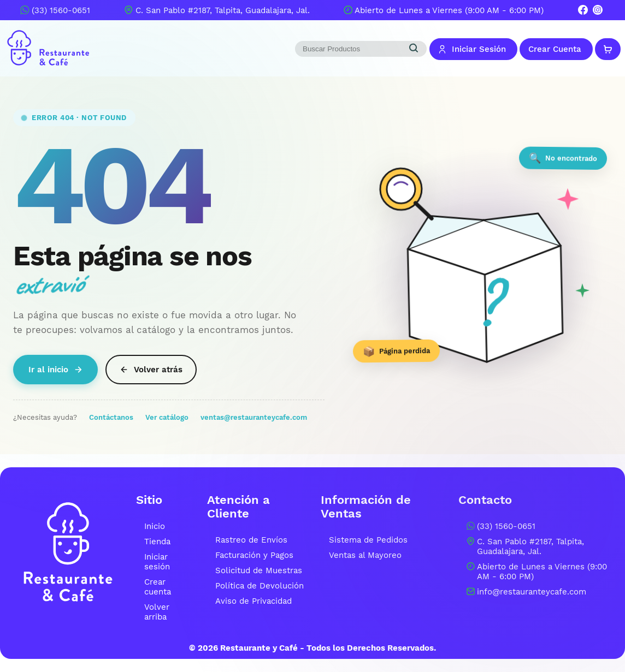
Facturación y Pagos (254, 555)
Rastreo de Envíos (251, 540)
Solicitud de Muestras (259, 570)
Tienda (157, 542)
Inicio (155, 526)
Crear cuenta (158, 587)
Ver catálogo (167, 417)
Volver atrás (151, 370)
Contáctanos (111, 417)
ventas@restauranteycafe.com (254, 417)
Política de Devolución (260, 586)
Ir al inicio (55, 370)
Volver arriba (157, 612)
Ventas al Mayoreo (365, 555)
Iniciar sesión (157, 562)
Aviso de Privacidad (253, 601)
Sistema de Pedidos (368, 540)
